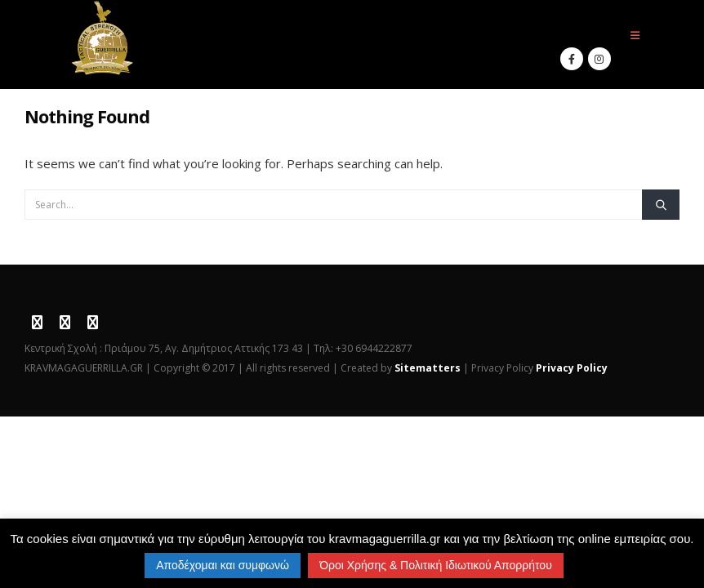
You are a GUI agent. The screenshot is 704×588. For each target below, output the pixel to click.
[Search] (661, 204)
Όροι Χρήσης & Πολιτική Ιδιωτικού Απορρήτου (436, 565)
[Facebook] (572, 59)
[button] (635, 35)
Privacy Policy (572, 368)
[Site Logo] (103, 38)
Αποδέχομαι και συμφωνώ (223, 565)
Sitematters (428, 368)
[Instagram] (599, 59)
